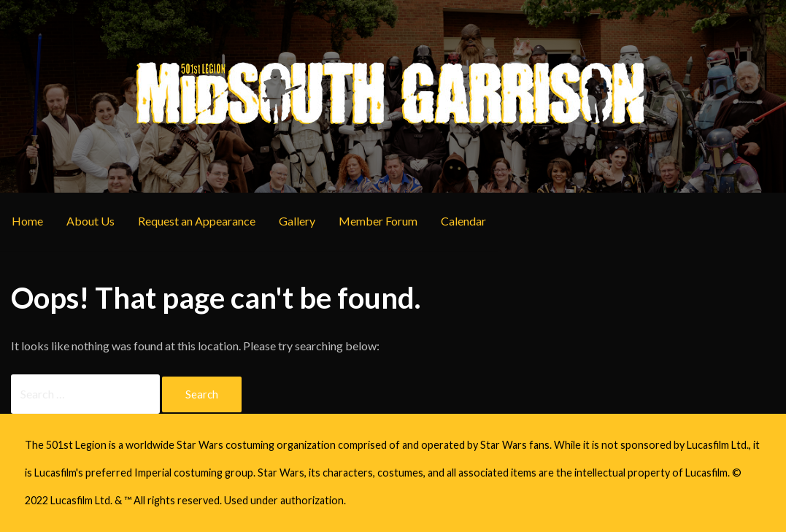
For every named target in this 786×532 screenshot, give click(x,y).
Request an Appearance (197, 221)
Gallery (297, 221)
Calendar (463, 221)
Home (27, 221)
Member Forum (378, 221)
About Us (90, 221)
